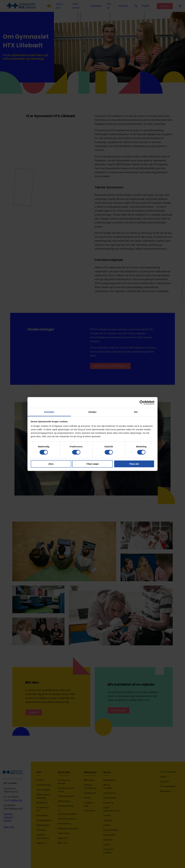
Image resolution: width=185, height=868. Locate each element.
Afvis (51, 464)
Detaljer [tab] (92, 412)
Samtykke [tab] (49, 412)
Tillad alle (134, 464)
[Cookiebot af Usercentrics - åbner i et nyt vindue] (142, 402)
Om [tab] (136, 412)
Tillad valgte (92, 464)
